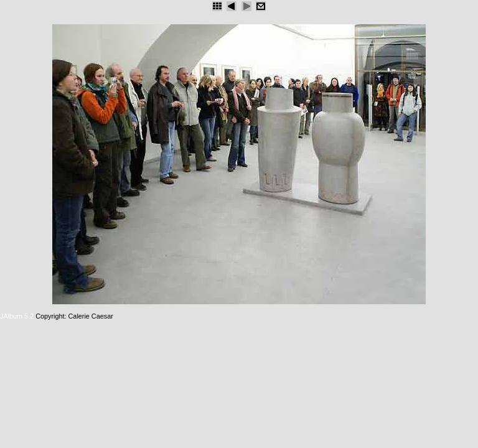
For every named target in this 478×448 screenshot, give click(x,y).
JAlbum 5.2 (17, 316)
